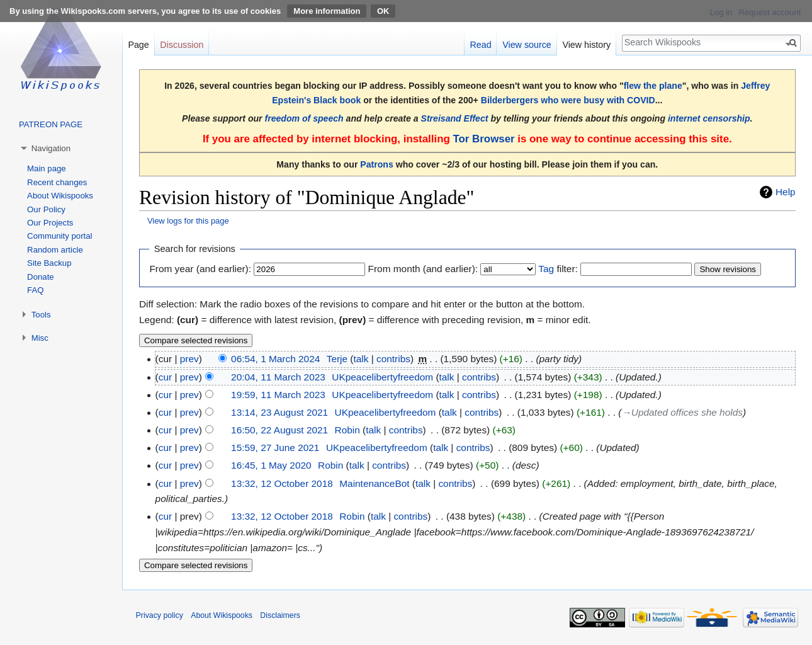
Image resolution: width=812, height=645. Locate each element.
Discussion (182, 45)
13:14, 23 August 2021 (279, 412)
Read (480, 45)
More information (327, 11)
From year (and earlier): (200, 269)
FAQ (35, 290)
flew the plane (653, 86)
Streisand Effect (455, 118)
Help (786, 192)
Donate (41, 277)
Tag (546, 269)
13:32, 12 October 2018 (282, 483)
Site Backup (49, 263)
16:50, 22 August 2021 (279, 430)
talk (361, 359)
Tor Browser (483, 139)
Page (138, 45)
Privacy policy (160, 615)
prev (189, 359)
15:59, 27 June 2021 (275, 448)
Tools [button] (41, 315)
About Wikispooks (60, 196)
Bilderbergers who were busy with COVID (568, 100)
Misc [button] (40, 338)
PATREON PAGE (51, 124)
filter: (558, 269)
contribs (393, 359)
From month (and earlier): (423, 269)
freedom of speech (304, 118)
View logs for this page (188, 221)
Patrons (376, 164)
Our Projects (50, 223)
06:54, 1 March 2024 (275, 359)
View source (527, 45)
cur (165, 377)
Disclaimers (280, 615)
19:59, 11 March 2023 (278, 395)
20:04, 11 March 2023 (278, 377)
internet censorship (709, 118)
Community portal (59, 236)
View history (586, 45)
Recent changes (57, 182)
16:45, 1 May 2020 (271, 465)
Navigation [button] (51, 148)
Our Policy (46, 209)
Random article (55, 250)
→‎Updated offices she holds (682, 412)
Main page (47, 168)
